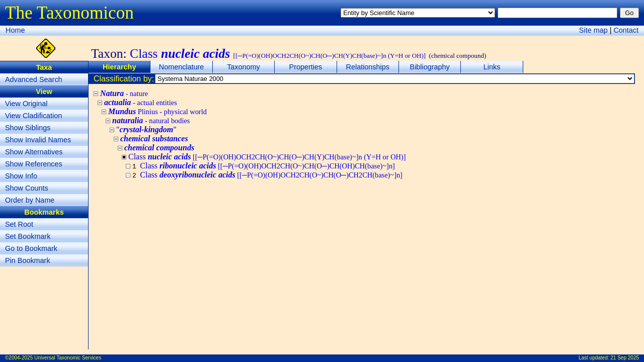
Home (15, 30)
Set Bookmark (28, 236)
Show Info (21, 176)
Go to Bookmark (31, 248)
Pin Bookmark (28, 260)
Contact (626, 30)
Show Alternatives (34, 152)
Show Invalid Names (38, 140)
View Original (26, 104)
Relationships (368, 67)
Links (492, 67)
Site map (593, 30)
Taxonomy (244, 67)
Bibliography (430, 67)
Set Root (19, 224)
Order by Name (30, 200)
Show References (34, 164)
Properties (306, 67)
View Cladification (33, 116)
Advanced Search (34, 79)
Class (267, 166)
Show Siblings (28, 128)
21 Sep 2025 (625, 358)
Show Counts (27, 188)
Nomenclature (182, 67)
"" (146, 129)
